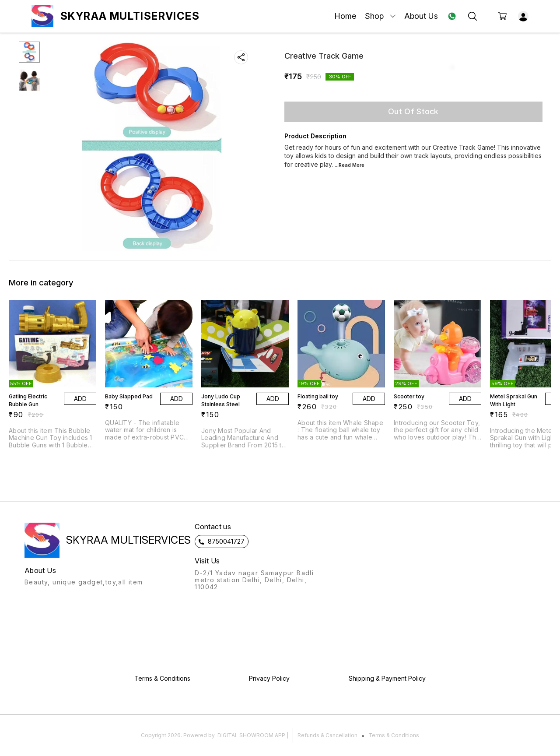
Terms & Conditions (394, 735)
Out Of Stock (413, 111)
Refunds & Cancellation (327, 735)
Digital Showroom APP (251, 735)
